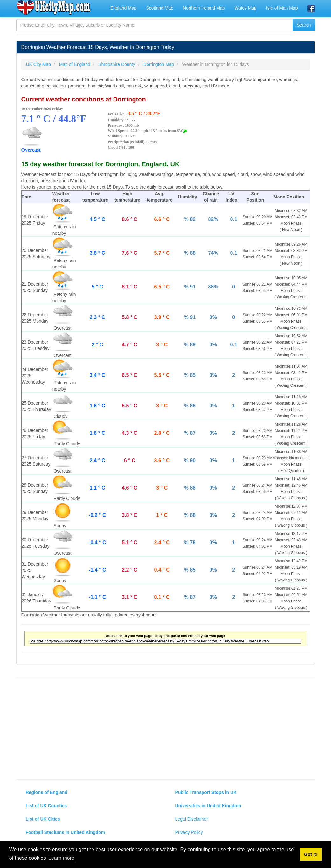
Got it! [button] (311, 854)
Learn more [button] (61, 858)
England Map (124, 8)
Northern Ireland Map (204, 8)
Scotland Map (160, 8)
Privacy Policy (189, 832)
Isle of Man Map (282, 8)
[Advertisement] (166, 728)
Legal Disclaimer (192, 819)
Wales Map (245, 8)
